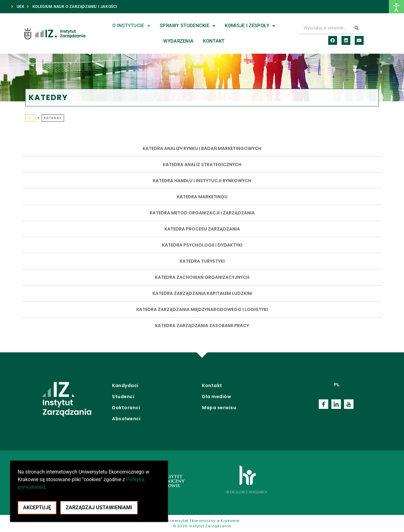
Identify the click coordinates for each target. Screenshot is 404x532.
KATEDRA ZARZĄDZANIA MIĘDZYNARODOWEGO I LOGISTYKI (202, 309)
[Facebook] (324, 404)
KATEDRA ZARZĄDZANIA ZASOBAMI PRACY (202, 326)
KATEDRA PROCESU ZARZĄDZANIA (202, 229)
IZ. (30, 118)
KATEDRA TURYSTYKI (202, 261)
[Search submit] (357, 28)
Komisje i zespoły (250, 26)
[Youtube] (349, 404)
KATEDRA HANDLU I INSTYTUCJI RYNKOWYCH (202, 181)
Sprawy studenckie (187, 26)
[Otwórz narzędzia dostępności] (396, 7)
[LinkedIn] (336, 404)
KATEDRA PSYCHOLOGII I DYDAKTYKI (202, 245)
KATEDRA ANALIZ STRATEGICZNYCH (202, 164)
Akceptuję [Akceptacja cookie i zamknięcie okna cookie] (37, 508)
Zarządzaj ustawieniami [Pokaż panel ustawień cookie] (99, 508)
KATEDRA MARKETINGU (202, 197)
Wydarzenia (178, 41)
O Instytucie (131, 26)
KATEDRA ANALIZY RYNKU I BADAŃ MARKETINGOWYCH (202, 148)
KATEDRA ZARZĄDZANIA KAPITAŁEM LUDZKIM (202, 293)
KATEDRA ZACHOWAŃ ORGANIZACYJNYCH (202, 277)
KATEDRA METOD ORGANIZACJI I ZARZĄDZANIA (202, 213)
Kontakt (214, 41)
